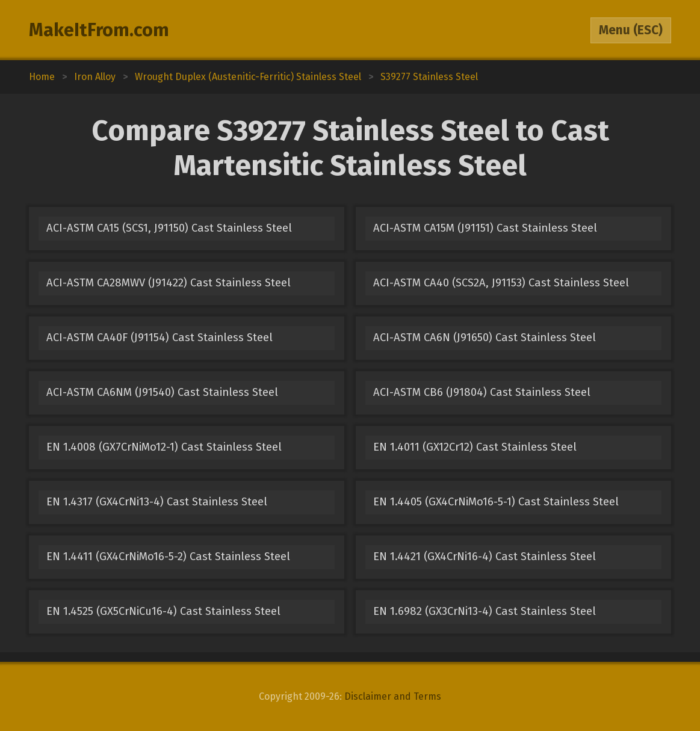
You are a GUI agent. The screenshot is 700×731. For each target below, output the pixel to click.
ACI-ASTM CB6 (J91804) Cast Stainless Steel (482, 392)
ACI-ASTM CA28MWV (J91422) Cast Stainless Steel (169, 283)
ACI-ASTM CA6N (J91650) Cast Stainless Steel (485, 338)
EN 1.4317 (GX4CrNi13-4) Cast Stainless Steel (157, 502)
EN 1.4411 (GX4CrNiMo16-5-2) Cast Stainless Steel (168, 557)
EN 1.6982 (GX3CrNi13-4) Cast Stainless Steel (485, 611)
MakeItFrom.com (99, 30)
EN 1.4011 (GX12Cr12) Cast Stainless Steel (475, 447)
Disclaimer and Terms (393, 696)
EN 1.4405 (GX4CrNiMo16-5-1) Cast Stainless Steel (496, 502)
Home (42, 77)
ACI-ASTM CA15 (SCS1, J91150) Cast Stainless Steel (169, 228)
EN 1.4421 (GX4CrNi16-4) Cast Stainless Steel (485, 557)
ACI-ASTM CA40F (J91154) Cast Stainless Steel (160, 338)
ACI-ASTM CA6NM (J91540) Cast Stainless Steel (162, 392)
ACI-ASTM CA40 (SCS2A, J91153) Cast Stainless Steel (501, 283)
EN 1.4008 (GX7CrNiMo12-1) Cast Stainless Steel (164, 447)
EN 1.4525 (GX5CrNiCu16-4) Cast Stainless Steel (163, 611)
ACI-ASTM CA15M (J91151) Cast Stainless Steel (485, 228)
